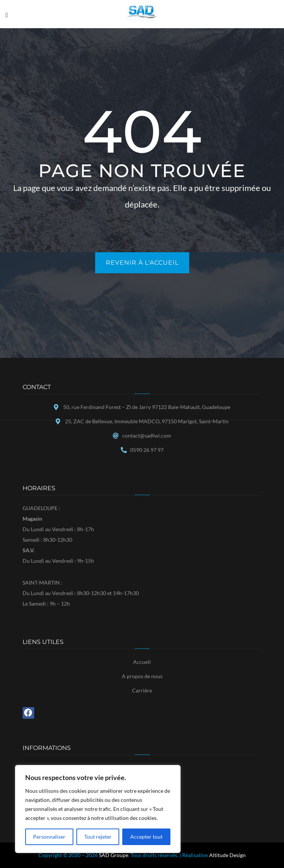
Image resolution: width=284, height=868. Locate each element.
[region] (98, 809)
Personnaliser (49, 837)
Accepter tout (146, 837)
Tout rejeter (98, 837)
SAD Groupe (114, 855)
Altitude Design (227, 855)
